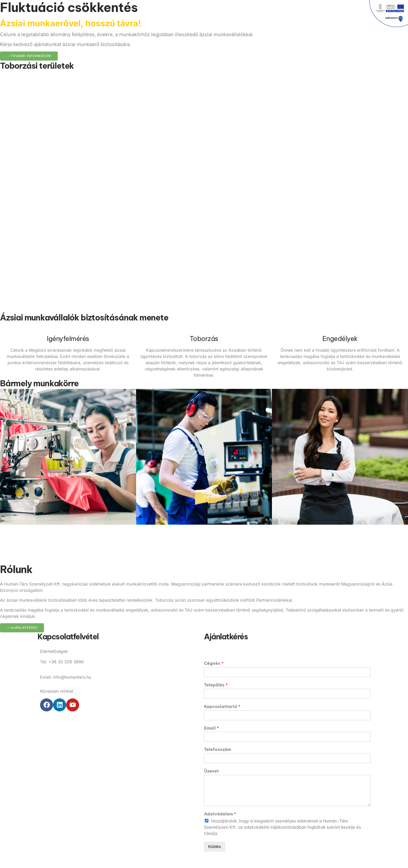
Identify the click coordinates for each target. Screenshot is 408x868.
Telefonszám (218, 750)
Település (216, 685)
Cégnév (214, 664)
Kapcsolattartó (222, 707)
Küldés (215, 847)
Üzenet (211, 771)
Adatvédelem (220, 814)
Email (211, 728)
